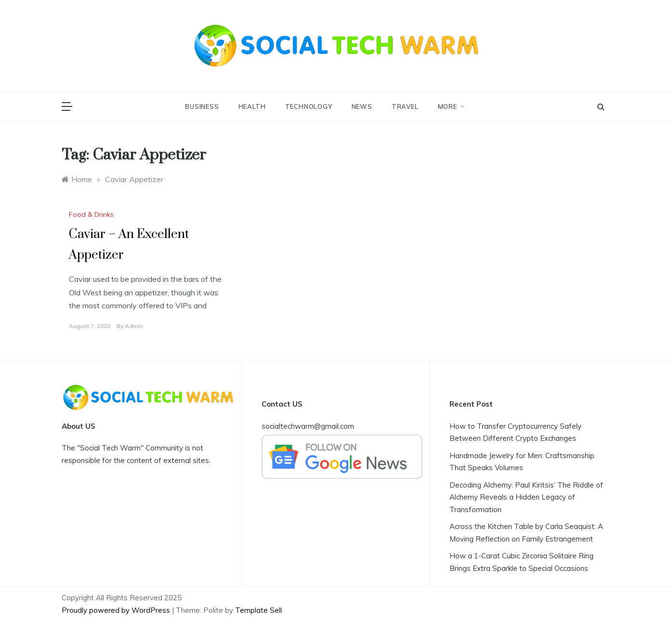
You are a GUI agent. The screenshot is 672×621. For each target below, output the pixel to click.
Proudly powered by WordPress (117, 610)
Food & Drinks (91, 214)
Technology (309, 106)
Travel (405, 106)
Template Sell (258, 610)
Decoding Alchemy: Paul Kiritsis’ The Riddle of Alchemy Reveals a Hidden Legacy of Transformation (526, 497)
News (362, 106)
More (451, 106)
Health (252, 106)
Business (202, 106)
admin (134, 326)
